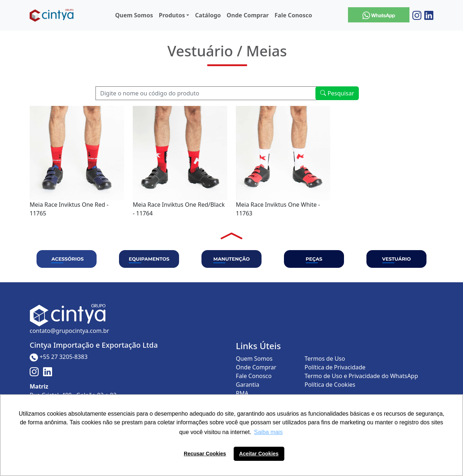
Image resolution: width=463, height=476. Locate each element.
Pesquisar (337, 93)
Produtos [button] (172, 15)
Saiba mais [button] (268, 432)
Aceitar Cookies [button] (259, 454)
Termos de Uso (325, 359)
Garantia (248, 385)
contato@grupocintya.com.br (69, 331)
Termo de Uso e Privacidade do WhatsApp (361, 376)
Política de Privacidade (335, 367)
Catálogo (208, 15)
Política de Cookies (330, 385)
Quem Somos (134, 15)
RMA (242, 393)
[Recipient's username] (206, 93)
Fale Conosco (293, 15)
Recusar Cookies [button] (205, 454)
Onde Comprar (248, 15)
